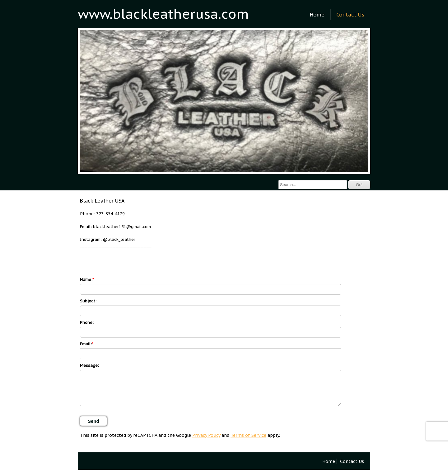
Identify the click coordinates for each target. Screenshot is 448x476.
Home (317, 15)
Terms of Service (248, 435)
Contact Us (350, 15)
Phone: (87, 322)
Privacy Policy (206, 435)
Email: (86, 344)
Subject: (88, 301)
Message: (89, 365)
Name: (86, 280)
